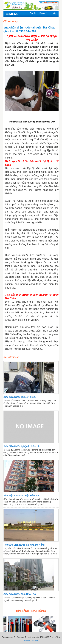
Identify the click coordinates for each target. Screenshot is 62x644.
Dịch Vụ (10, 21)
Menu (12, 14)
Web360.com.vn (31, 641)
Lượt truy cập (33, 637)
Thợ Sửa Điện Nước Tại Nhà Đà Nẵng (24, 545)
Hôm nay (20, 637)
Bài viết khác (11, 357)
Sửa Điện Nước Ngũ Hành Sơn (20, 594)
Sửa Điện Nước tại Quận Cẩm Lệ (21, 446)
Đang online (7, 637)
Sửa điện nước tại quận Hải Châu (22, 495)
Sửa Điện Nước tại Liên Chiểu (20, 397)
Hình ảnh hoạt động (31, 611)
